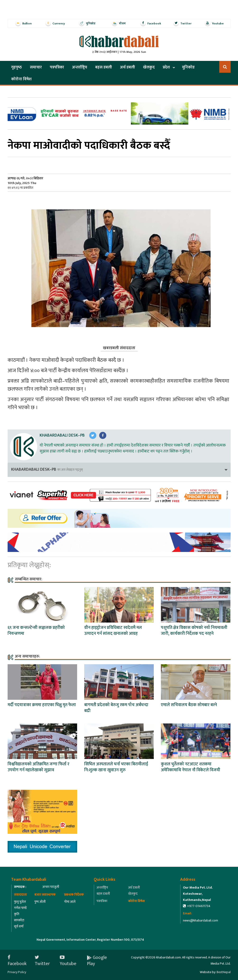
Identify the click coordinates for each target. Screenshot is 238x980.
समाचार (36, 67)
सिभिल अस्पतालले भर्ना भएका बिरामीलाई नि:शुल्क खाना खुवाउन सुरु (116, 767)
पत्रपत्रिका (57, 67)
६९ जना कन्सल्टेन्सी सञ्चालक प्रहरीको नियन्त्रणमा (36, 631)
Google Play (97, 961)
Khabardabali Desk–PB (62, 435)
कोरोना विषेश (21, 79)
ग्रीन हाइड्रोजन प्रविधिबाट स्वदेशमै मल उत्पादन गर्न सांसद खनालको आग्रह (113, 631)
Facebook (17, 961)
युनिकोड (188, 67)
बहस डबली (104, 67)
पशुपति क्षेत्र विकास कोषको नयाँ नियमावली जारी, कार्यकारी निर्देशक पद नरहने (194, 631)
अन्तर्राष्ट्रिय (80, 67)
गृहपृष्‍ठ (16, 67)
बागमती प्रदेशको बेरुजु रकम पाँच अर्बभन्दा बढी (116, 708)
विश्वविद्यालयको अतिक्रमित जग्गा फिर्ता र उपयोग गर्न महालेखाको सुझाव (38, 767)
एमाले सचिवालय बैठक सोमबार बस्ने (189, 705)
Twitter (42, 961)
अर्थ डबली (128, 67)
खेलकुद (149, 67)
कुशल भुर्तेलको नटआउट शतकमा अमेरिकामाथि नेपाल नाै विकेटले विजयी (191, 767)
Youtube (68, 961)
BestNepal (224, 972)
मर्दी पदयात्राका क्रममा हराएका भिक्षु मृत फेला (42, 705)
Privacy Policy (17, 972)
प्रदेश (166, 67)
